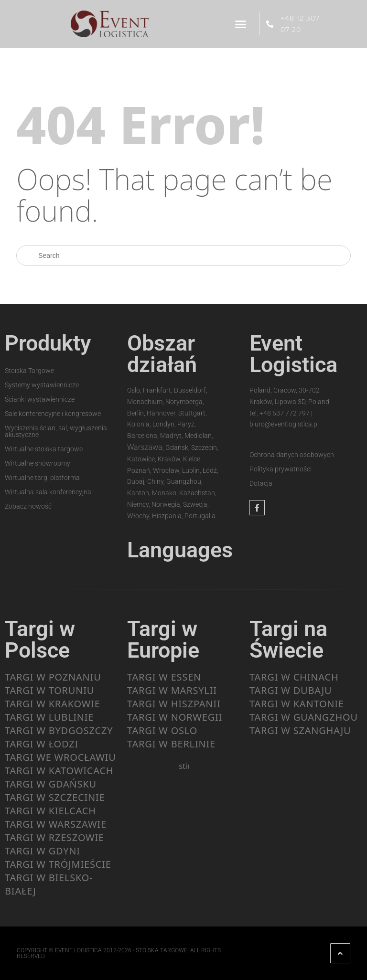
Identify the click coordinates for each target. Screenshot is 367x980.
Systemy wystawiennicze (42, 385)
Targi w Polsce (40, 639)
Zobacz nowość (28, 506)
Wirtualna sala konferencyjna (48, 492)
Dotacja (261, 483)
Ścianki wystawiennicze (40, 399)
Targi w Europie (163, 639)
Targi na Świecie (288, 639)
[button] (241, 24)
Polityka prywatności (281, 469)
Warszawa (145, 447)
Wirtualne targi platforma (42, 478)
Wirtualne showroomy (38, 463)
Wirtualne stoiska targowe (44, 449)
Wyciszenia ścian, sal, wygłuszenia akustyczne (56, 431)
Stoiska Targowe (29, 371)
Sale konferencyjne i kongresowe (53, 414)
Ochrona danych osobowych (292, 455)
